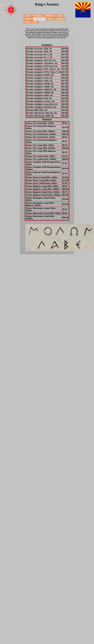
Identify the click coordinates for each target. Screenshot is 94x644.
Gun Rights (60, 19)
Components (39, 19)
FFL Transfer (37, 16)
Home (27, 16)
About (35, 22)
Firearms (28, 19)
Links (27, 22)
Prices (60, 16)
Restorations (50, 16)
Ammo (50, 19)
